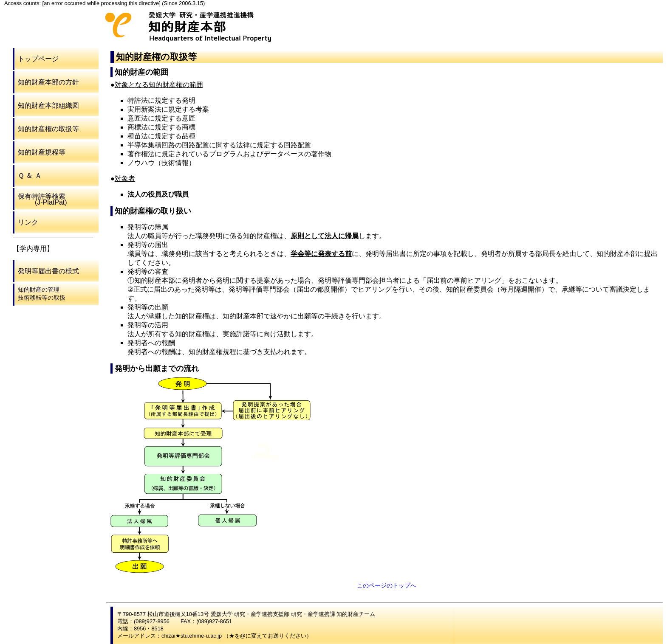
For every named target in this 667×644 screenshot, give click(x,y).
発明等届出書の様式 (48, 271)
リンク (28, 222)
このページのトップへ (387, 585)
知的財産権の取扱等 (48, 129)
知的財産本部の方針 (48, 82)
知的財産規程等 (42, 152)
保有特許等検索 (42, 199)
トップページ (38, 59)
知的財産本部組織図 (48, 105)
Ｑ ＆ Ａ (30, 176)
